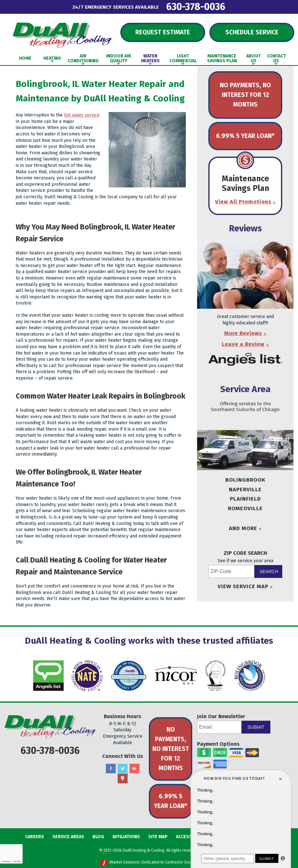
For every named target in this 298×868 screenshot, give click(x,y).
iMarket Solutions (124, 862)
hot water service (82, 115)
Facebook (111, 769)
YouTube (135, 769)
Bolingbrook (245, 480)
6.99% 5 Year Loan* (245, 136)
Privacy (6, 861)
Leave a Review (243, 344)
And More (243, 528)
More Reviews (243, 333)
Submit (256, 727)
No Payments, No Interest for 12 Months (245, 95)
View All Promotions (243, 202)
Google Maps (123, 779)
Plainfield (245, 499)
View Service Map (243, 586)
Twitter (123, 769)
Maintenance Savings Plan (245, 184)
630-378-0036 (196, 7)
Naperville (245, 490)
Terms (17, 861)
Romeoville (245, 508)
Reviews (245, 228)
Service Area (245, 389)
